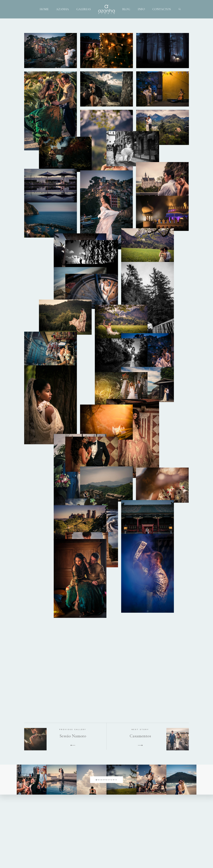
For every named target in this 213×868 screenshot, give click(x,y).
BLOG (126, 9)
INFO (141, 9)
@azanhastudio (107, 780)
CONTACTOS (162, 9)
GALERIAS (84, 9)
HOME (44, 9)
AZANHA (62, 9)
